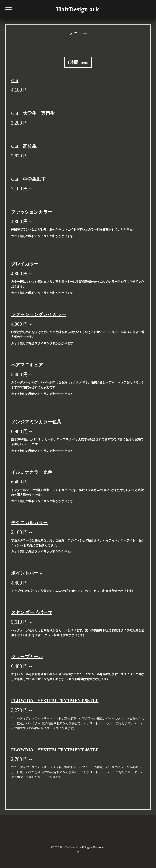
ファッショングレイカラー (38, 315)
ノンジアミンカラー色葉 (36, 422)
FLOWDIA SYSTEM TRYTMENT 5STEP (55, 701)
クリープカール (27, 657)
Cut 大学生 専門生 (33, 113)
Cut (15, 80)
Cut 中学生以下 (28, 179)
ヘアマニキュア (27, 365)
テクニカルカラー (29, 523)
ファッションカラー (32, 212)
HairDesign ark (78, 9)
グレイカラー (25, 264)
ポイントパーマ (27, 573)
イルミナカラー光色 (32, 472)
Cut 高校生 (24, 146)
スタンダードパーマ (32, 613)
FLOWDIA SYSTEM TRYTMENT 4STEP (55, 750)
